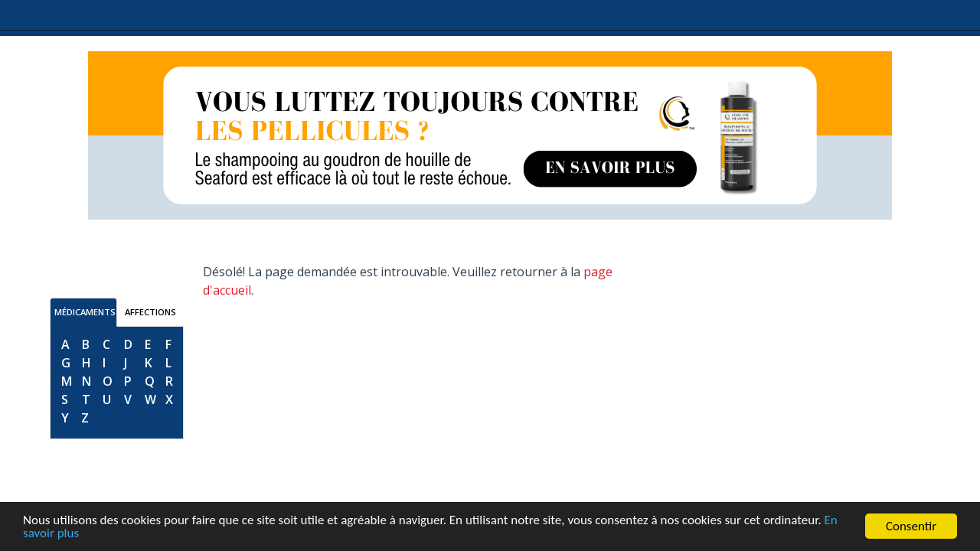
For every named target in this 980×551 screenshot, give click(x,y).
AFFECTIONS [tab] (150, 312)
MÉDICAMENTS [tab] (85, 312)
